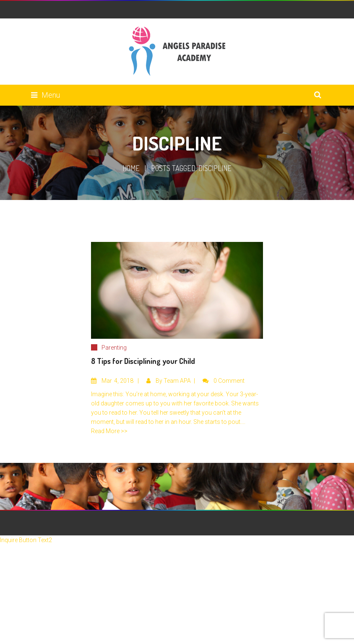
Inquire (9, 540)
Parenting (114, 348)
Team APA (177, 381)
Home (131, 168)
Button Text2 (35, 540)
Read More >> (109, 431)
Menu (46, 95)
